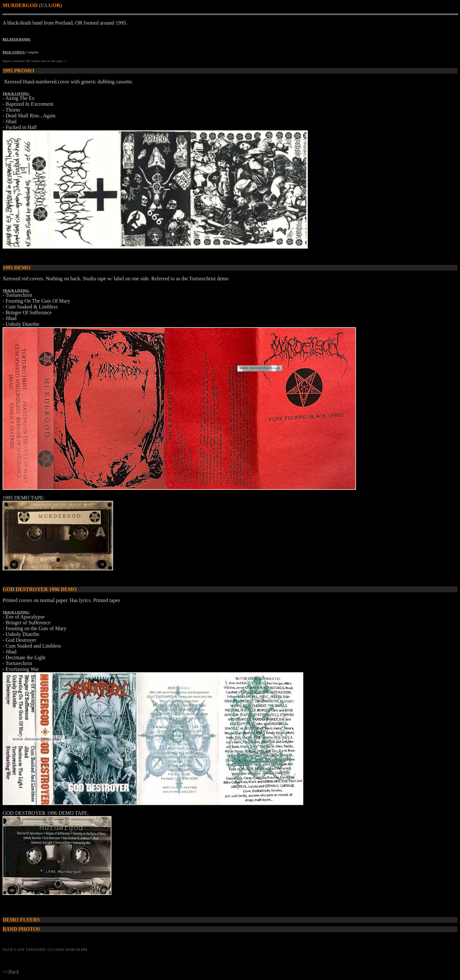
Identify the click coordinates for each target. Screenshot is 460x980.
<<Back (11, 972)
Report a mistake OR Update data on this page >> (35, 61)
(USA (45, 5)
